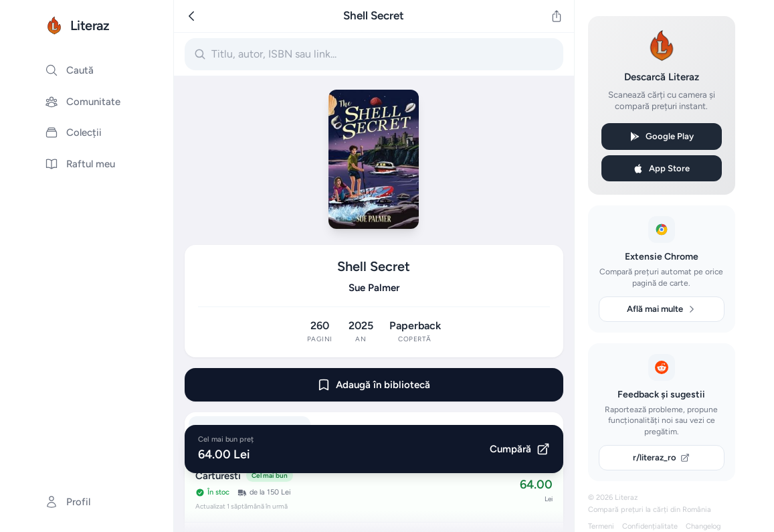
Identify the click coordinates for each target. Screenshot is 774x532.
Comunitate (83, 102)
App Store (661, 169)
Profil (68, 502)
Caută (69, 70)
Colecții (73, 132)
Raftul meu (80, 164)
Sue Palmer (374, 288)
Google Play (662, 137)
